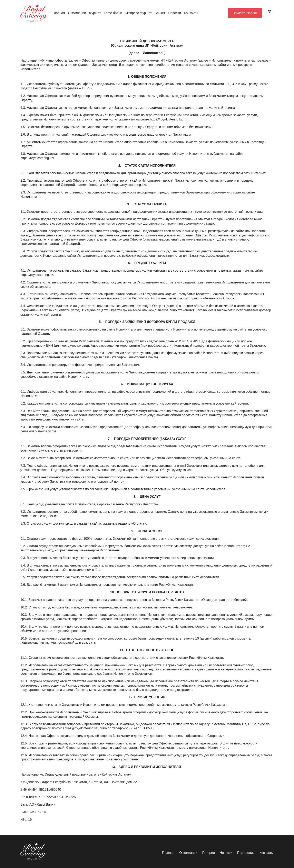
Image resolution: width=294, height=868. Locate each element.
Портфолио (246, 853)
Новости (175, 13)
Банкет (160, 13)
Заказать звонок (245, 13)
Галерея (208, 853)
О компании (77, 13)
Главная (59, 13)
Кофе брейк (113, 13)
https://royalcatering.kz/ (129, 185)
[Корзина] (269, 12)
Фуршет (95, 13)
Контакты (191, 13)
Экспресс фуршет (138, 13)
